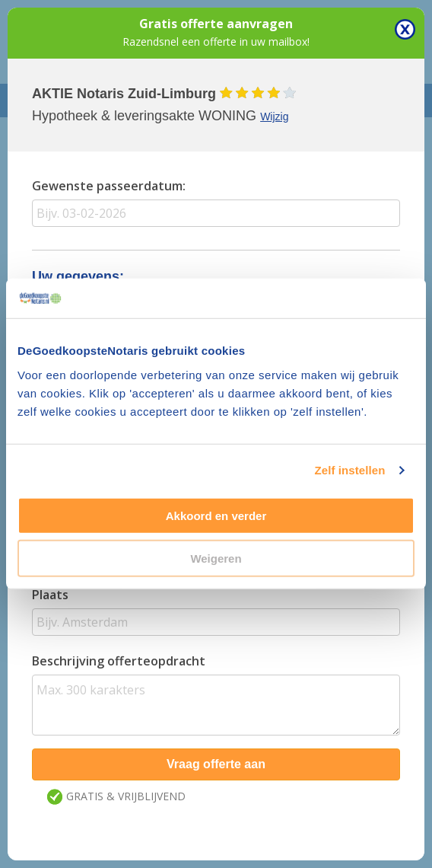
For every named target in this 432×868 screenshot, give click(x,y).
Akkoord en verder (216, 516)
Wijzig (274, 116)
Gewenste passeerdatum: (109, 186)
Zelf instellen (349, 470)
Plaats (50, 595)
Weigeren (216, 558)
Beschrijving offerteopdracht (119, 661)
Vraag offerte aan (216, 764)
